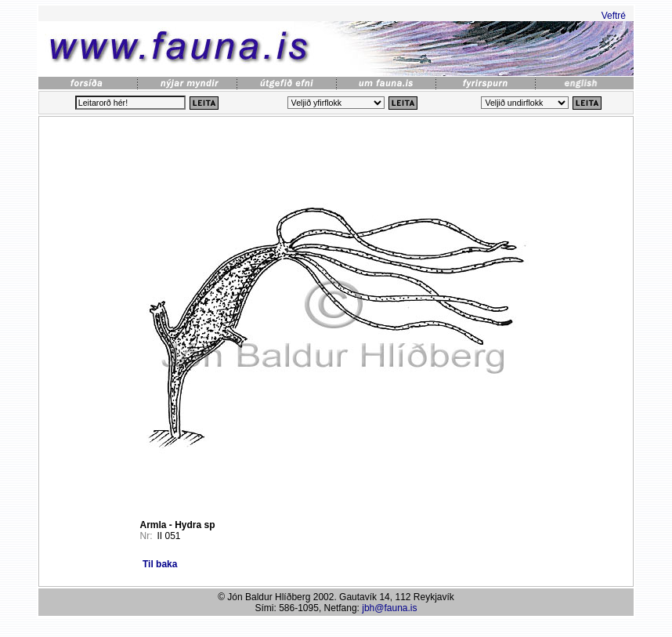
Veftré (614, 16)
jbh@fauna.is (389, 608)
